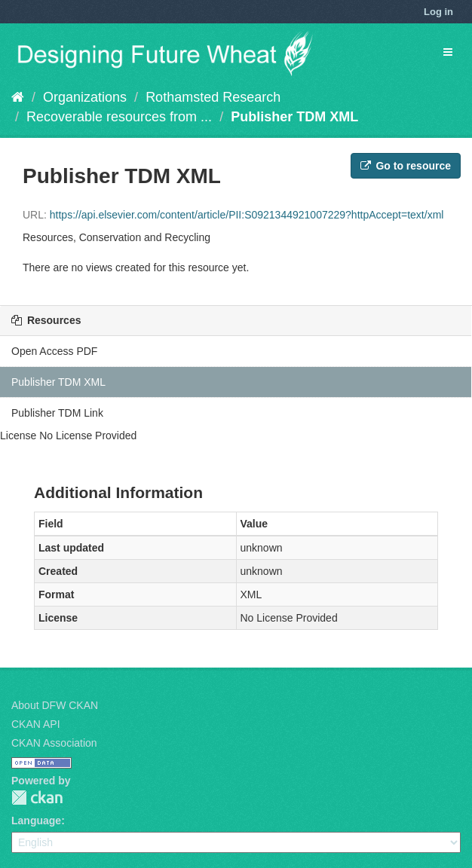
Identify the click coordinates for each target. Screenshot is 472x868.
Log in (438, 12)
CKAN (37, 798)
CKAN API (36, 724)
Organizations (85, 97)
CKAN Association (54, 743)
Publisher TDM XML (294, 117)
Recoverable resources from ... (119, 117)
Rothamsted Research (213, 97)
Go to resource (406, 166)
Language (36, 821)
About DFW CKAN (55, 705)
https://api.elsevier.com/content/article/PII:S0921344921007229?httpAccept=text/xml (247, 215)
